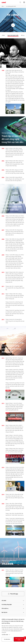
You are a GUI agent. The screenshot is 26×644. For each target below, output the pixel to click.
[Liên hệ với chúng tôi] (25, 638)
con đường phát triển (11, 6)
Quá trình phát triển (13, 35)
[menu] (24, 2)
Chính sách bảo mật (15, 631)
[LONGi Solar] (4, 2)
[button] (20, 2)
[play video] (13, 25)
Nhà (3, 6)
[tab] (13, 35)
